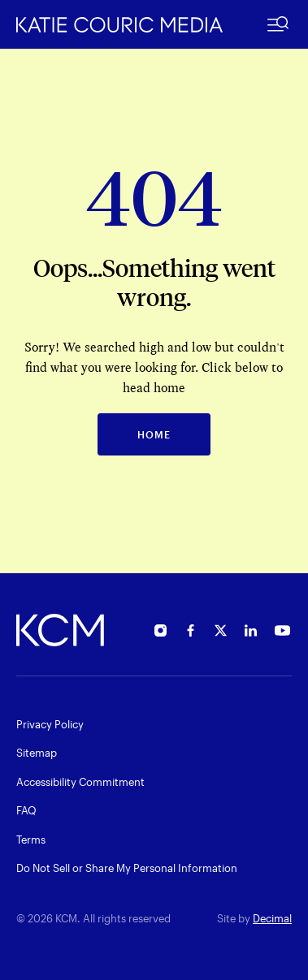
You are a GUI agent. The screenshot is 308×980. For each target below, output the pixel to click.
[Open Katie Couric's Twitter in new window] (221, 633)
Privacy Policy (50, 724)
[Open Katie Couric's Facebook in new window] (191, 633)
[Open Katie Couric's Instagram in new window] (161, 633)
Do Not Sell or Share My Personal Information (127, 868)
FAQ (26, 810)
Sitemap (37, 753)
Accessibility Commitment (80, 782)
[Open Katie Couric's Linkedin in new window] (251, 633)
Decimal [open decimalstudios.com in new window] (272, 918)
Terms (31, 840)
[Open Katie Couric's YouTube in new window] (282, 633)
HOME (154, 434)
